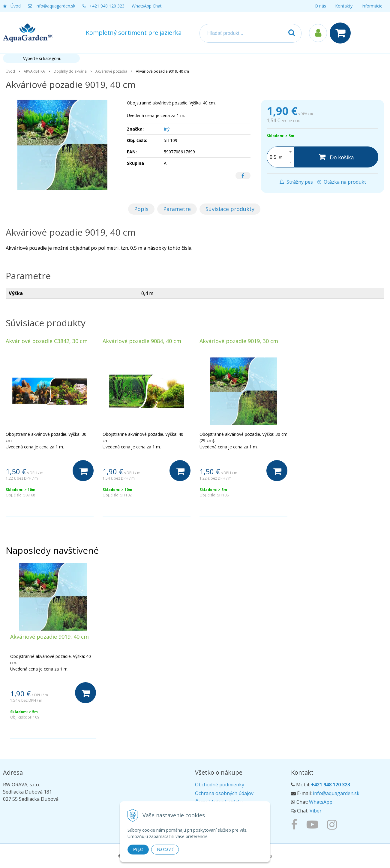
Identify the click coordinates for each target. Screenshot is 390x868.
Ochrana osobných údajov (224, 793)
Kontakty (344, 6)
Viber (316, 811)
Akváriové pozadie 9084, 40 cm (142, 341)
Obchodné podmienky (220, 785)
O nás (320, 6)
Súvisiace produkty (230, 209)
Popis (141, 209)
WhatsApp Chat (147, 6)
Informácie (372, 6)
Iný (167, 129)
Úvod (16, 6)
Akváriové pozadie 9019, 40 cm (49, 637)
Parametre (177, 209)
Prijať (138, 849)
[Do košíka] (336, 157)
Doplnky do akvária (70, 71)
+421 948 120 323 (107, 6)
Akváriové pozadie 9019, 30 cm (239, 341)
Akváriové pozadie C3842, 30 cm (47, 341)
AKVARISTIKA (34, 71)
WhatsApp (321, 802)
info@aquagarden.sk (55, 6)
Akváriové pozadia (111, 71)
